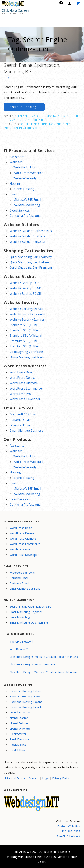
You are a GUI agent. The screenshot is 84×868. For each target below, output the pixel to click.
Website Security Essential (28, 314)
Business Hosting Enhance (27, 691)
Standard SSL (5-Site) (24, 330)
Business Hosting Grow (25, 696)
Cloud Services (20, 210)
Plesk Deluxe (18, 745)
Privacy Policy (61, 778)
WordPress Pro (20, 394)
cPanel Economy (20, 712)
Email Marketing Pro (22, 617)
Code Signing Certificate (26, 352)
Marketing (38, 116)
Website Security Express (27, 319)
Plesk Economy (19, 739)
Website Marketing (27, 205)
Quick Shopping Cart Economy (31, 257)
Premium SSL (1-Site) (24, 346)
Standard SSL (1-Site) (24, 325)
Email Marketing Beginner (26, 612)
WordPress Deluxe (23, 378)
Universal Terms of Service (21, 778)
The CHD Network (21, 641)
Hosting (15, 184)
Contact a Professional (25, 216)
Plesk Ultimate (19, 750)
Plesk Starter (18, 734)
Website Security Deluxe (26, 309)
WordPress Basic (21, 372)
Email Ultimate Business (26, 430)
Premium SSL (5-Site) (24, 341)
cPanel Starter (19, 718)
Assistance (17, 157)
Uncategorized (33, 120)
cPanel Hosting (24, 189)
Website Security (25, 178)
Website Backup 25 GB (25, 288)
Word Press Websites (28, 173)
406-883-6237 (71, 831)
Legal (46, 778)
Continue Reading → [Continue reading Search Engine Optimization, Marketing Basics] (24, 107)
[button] (7, 23)
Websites (16, 162)
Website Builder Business (27, 236)
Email (13, 194)
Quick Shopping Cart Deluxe (29, 262)
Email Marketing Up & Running (29, 622)
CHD (6, 78)
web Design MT (20, 649)
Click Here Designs (16, 10)
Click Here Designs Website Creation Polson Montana (44, 657)
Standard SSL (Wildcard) (26, 336)
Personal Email (20, 420)
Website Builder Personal (27, 242)
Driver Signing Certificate (27, 357)
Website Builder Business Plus (31, 231)
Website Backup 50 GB (25, 294)
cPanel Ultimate (20, 729)
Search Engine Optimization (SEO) (31, 606)
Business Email (20, 425)
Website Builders (25, 167)
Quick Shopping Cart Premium (31, 268)
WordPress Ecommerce (26, 388)
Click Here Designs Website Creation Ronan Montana (43, 672)
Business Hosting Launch (26, 707)
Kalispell (24, 116)
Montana (53, 116)
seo (35, 128)
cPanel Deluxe (19, 723)
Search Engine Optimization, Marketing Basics (32, 68)
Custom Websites (69, 826)
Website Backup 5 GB (25, 283)
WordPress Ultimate (24, 383)
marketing (41, 124)
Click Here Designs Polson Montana (32, 664)
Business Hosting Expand (26, 702)
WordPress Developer (25, 399)
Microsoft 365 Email (27, 200)
